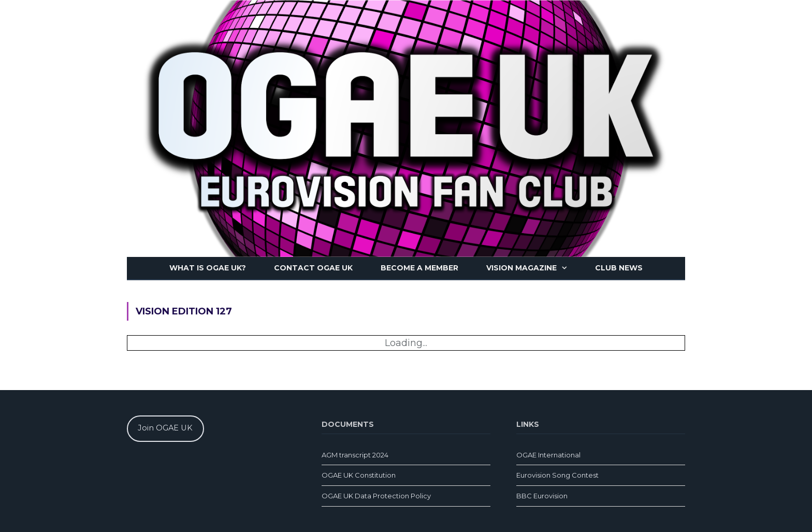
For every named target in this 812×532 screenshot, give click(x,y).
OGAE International (548, 455)
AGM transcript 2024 (355, 455)
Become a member (419, 268)
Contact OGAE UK (313, 268)
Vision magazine (521, 268)
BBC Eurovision (542, 496)
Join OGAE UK (165, 428)
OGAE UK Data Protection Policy (376, 496)
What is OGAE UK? (208, 268)
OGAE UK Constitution (359, 475)
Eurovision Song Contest (557, 475)
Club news (619, 268)
